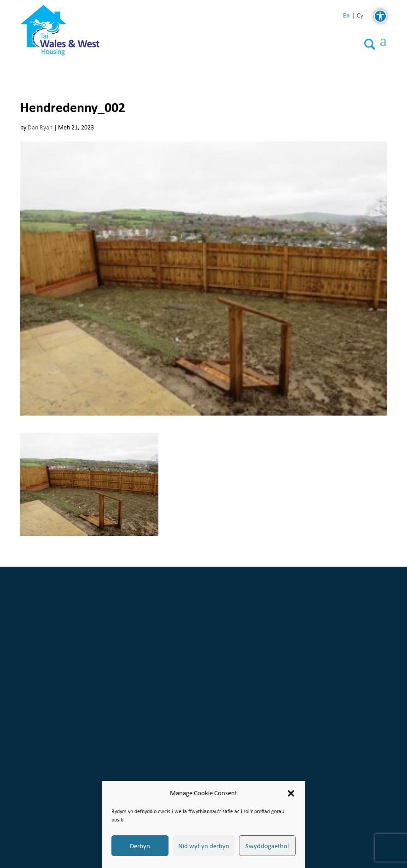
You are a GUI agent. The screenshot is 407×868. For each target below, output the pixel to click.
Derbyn (140, 846)
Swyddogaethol (267, 846)
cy (360, 16)
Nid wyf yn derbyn (204, 846)
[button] (291, 793)
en (346, 15)
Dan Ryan (40, 127)
